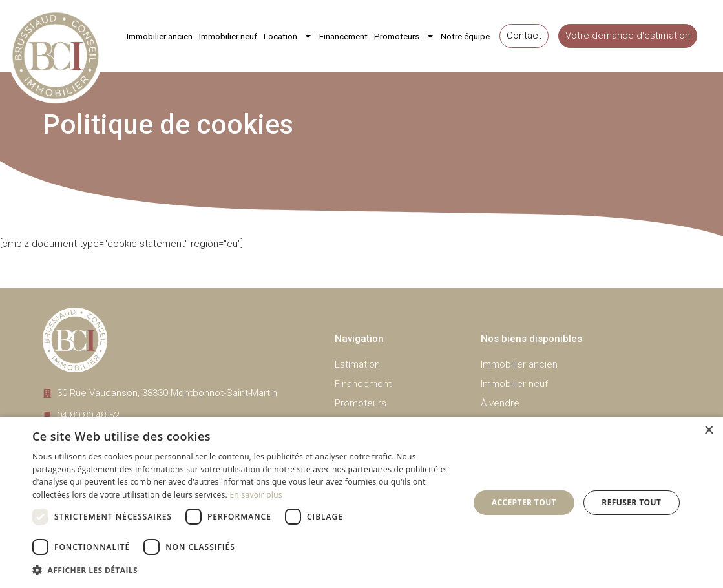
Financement (343, 36)
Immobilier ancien (160, 36)
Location (288, 36)
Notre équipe (465, 36)
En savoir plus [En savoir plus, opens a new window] (256, 495)
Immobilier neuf (228, 36)
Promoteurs (404, 36)
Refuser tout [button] (631, 502)
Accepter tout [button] (524, 502)
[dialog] (361, 502)
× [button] (708, 431)
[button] (244, 570)
